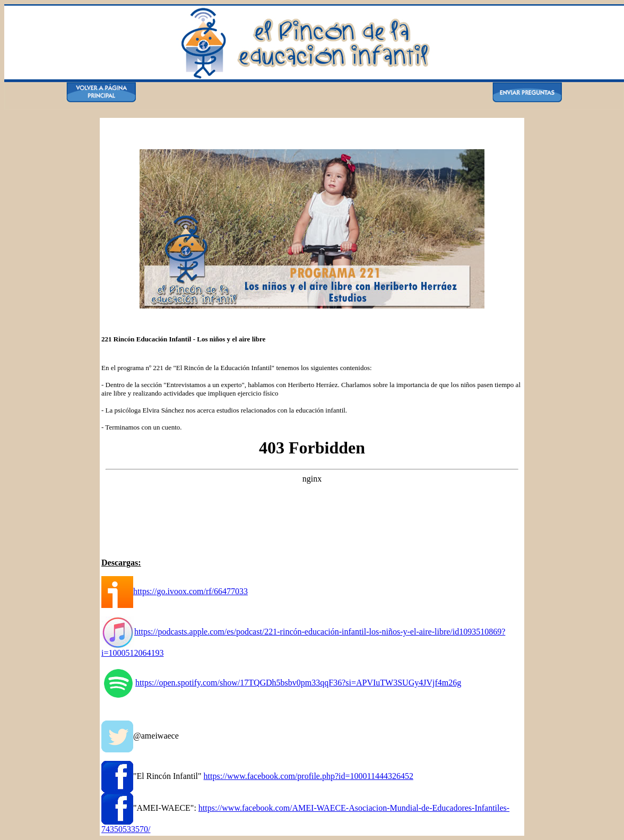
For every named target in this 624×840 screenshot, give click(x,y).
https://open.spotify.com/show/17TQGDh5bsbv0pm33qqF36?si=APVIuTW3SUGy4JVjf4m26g (281, 683)
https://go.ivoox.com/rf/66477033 (175, 591)
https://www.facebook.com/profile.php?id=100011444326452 (309, 776)
